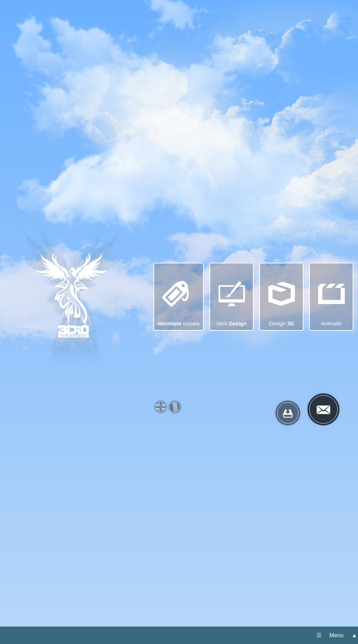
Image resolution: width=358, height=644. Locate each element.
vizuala (179, 291)
